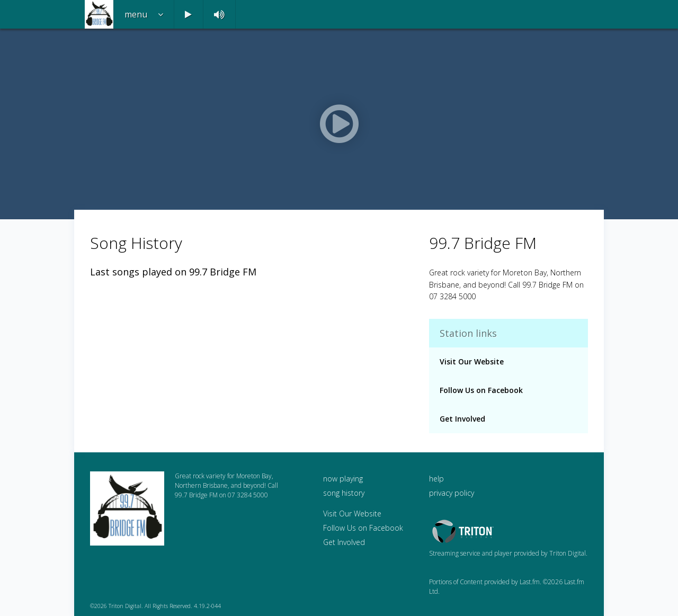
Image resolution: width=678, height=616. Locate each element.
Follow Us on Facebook (481, 390)
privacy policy (452, 493)
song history (344, 493)
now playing (343, 479)
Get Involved (462, 419)
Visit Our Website (472, 361)
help (436, 479)
